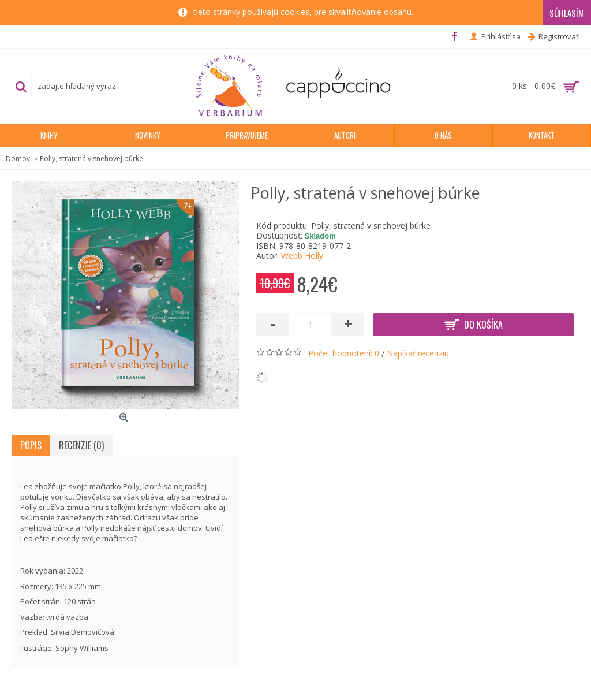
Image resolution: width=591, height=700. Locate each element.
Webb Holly (302, 256)
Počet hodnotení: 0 (344, 353)
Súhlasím (567, 13)
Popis (31, 445)
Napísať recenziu (418, 353)
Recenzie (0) (81, 445)
